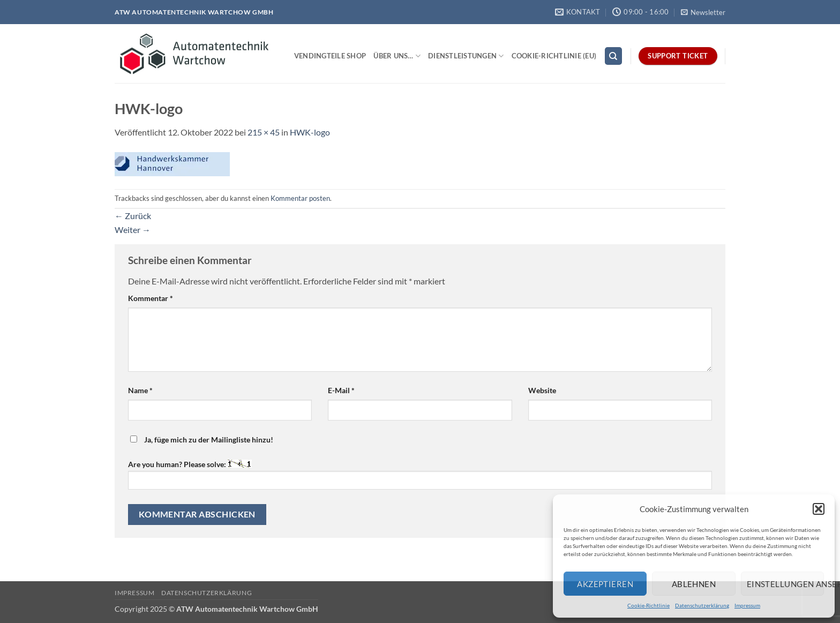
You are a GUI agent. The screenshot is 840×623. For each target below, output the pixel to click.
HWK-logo (310, 132)
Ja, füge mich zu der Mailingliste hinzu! (202, 440)
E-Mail (341, 390)
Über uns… (397, 56)
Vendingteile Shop (330, 56)
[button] (819, 509)
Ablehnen (694, 584)
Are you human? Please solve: (420, 474)
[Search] (613, 56)
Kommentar (151, 298)
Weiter (133, 230)
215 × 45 (264, 132)
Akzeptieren (605, 584)
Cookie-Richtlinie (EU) (554, 56)
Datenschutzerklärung (702, 605)
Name (140, 390)
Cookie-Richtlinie (648, 605)
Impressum (747, 605)
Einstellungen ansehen (785, 584)
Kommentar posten (300, 198)
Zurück (133, 216)
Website (542, 390)
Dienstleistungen (466, 56)
